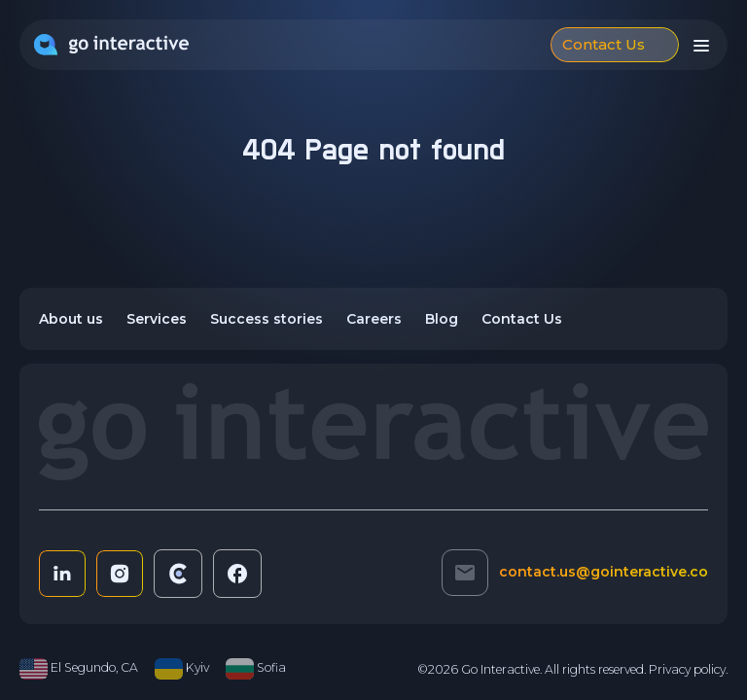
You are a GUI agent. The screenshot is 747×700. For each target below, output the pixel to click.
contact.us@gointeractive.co (604, 572)
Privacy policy (687, 669)
